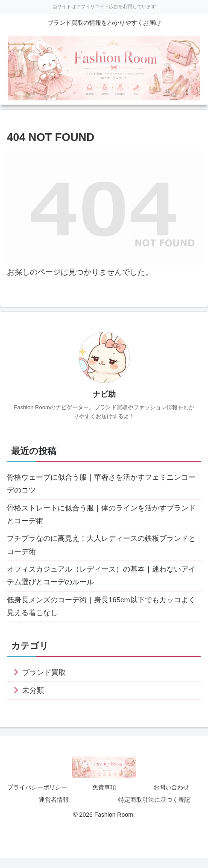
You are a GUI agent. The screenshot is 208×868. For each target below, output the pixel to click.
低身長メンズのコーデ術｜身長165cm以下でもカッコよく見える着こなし (103, 614)
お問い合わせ (171, 797)
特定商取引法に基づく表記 (154, 809)
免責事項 (104, 797)
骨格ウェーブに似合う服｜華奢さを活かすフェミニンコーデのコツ (103, 485)
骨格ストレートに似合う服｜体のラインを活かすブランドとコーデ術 (103, 517)
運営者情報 (54, 809)
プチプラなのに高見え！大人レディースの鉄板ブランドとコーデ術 (103, 550)
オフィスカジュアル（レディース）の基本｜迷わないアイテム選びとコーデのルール (103, 582)
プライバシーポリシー (37, 797)
